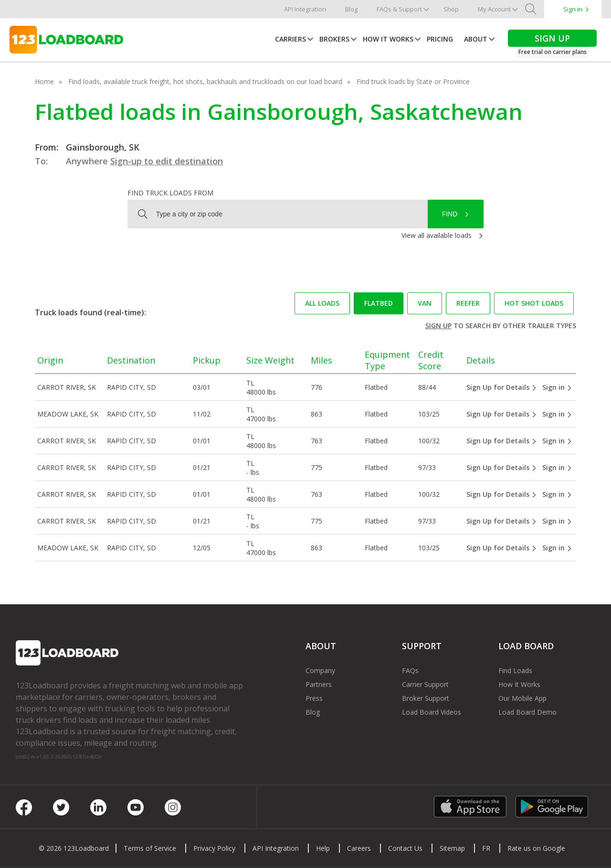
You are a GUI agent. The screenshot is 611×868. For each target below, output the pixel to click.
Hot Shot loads (534, 303)
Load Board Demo (527, 712)
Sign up (438, 326)
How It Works (388, 39)
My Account (494, 9)
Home (44, 81)
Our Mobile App (522, 698)
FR (486, 848)
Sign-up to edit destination (167, 161)
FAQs (410, 670)
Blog (351, 9)
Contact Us (405, 848)
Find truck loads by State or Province (413, 81)
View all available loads (437, 235)
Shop (451, 9)
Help (323, 848)
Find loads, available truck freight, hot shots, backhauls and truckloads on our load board (205, 81)
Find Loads (515, 670)
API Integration (305, 9)
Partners (319, 684)
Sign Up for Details (502, 387)
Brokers (334, 39)
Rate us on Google (536, 848)
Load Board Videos (432, 712)
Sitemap (452, 848)
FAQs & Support (399, 9)
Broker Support (426, 698)
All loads (322, 303)
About (476, 39)
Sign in (573, 9)
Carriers (290, 39)
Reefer (468, 303)
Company (320, 670)
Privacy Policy (214, 848)
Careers (359, 848)
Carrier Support (425, 684)
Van (425, 303)
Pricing (440, 39)
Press (314, 698)
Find (450, 214)
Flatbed (379, 303)
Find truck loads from (170, 193)
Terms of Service (150, 848)
